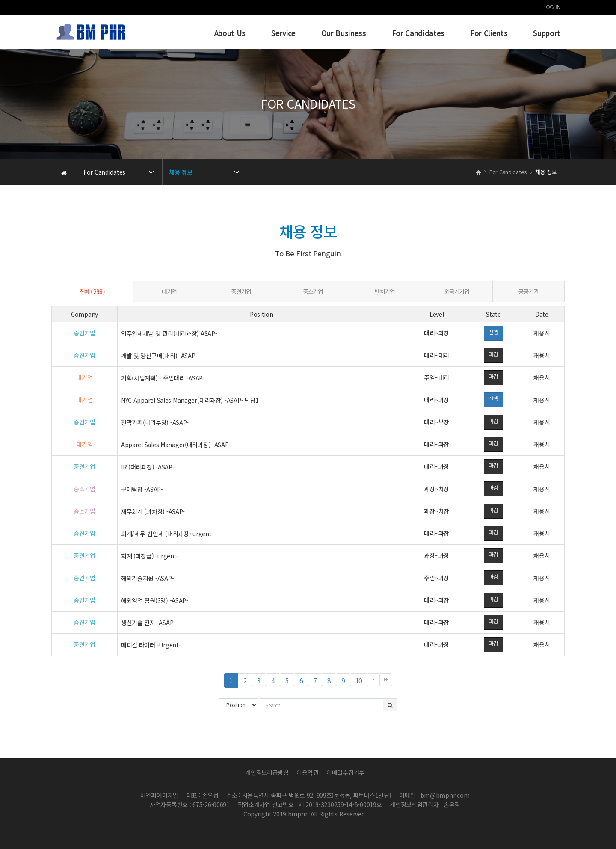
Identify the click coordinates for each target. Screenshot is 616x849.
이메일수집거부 (345, 772)
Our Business (344, 33)
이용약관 (307, 772)
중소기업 (313, 291)
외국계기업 (457, 291)
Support (547, 33)
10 (361, 681)
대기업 (169, 291)
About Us (230, 33)
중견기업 (241, 291)
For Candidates (418, 33)
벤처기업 (385, 291)
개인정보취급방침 (267, 772)
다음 (373, 680)
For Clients (489, 33)
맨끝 (386, 680)
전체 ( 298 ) (92, 291)
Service (283, 33)
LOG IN (552, 7)
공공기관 (528, 291)
